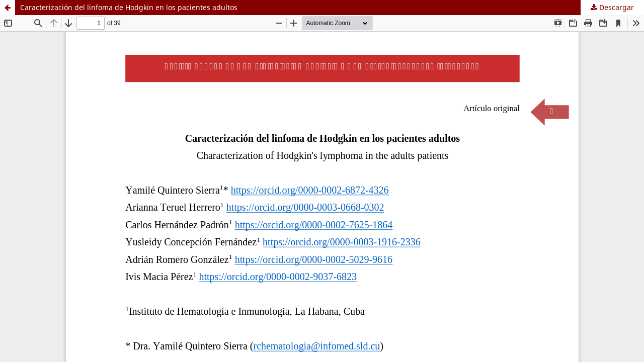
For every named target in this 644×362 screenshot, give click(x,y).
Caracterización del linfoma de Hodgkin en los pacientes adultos (129, 7)
